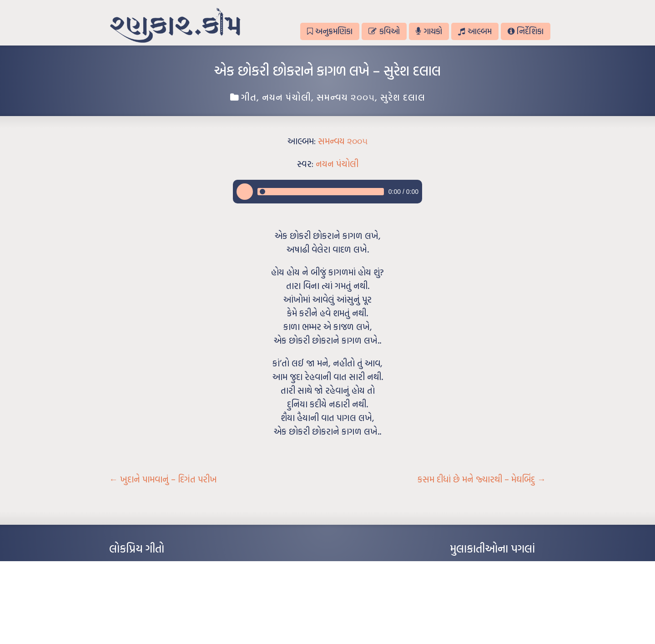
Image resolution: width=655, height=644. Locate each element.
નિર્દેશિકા (526, 31)
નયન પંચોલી (287, 97)
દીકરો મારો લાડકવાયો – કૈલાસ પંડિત (148, 607)
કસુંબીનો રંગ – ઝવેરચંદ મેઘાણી (142, 621)
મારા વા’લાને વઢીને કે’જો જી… (141, 580)
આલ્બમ (475, 31)
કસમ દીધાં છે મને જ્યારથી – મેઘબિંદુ (482, 479)
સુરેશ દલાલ (403, 97)
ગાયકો (429, 31)
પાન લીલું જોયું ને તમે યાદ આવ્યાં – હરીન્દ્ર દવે (157, 593)
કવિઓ (384, 31)
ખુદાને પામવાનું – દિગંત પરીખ (163, 479)
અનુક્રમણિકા (330, 31)
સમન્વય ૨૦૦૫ (346, 97)
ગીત (249, 97)
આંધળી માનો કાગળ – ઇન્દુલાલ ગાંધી (148, 566)
